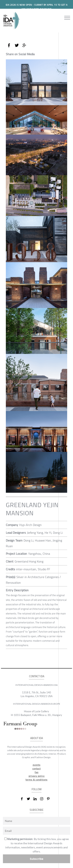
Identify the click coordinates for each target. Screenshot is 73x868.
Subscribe (37, 859)
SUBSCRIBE (36, 810)
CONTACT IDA (37, 676)
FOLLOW (36, 789)
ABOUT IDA (36, 738)
